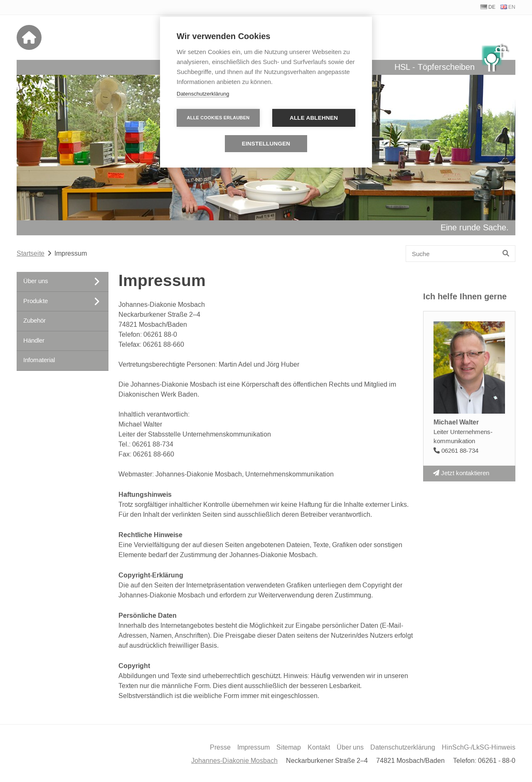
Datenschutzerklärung (403, 747)
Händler (34, 341)
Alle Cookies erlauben (218, 118)
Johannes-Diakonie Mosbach (234, 761)
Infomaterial (39, 360)
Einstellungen (266, 144)
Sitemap (289, 747)
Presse (220, 747)
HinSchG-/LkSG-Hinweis (479, 747)
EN (512, 7)
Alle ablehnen (314, 118)
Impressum (254, 747)
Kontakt (319, 747)
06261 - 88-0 (497, 761)
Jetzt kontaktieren (461, 473)
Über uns (350, 747)
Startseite (31, 254)
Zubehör (34, 321)
